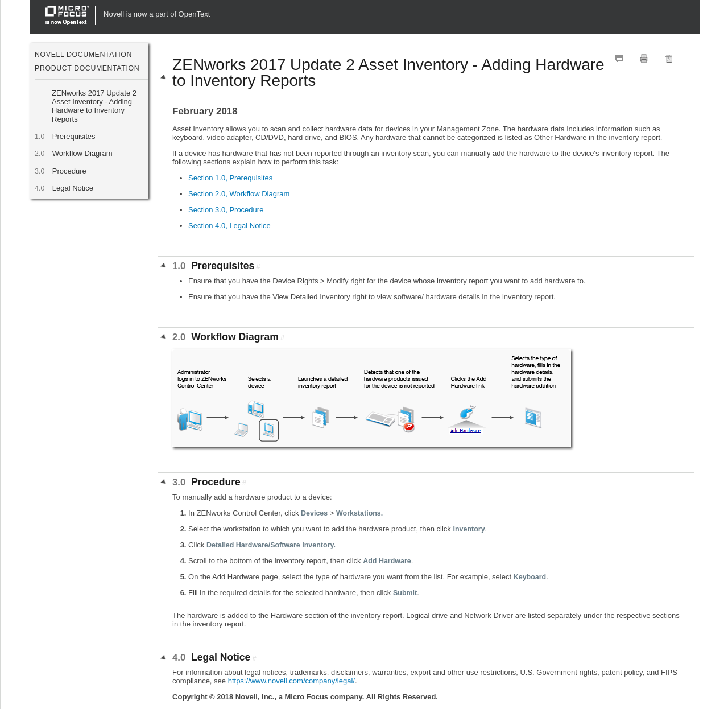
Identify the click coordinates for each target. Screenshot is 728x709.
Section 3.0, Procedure (226, 210)
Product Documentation (87, 68)
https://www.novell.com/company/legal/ (291, 681)
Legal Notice (73, 188)
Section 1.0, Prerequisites (230, 178)
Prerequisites (73, 136)
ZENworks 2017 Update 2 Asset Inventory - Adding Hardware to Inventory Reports (94, 106)
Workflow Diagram (82, 153)
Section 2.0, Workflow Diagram (239, 194)
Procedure (69, 171)
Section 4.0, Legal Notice (229, 226)
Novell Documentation (83, 55)
